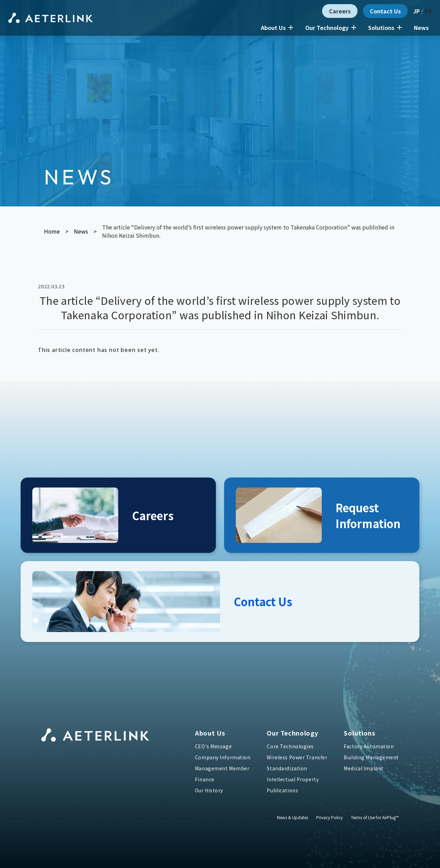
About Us (277, 28)
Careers (340, 11)
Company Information (223, 757)
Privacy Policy (329, 817)
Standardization (287, 768)
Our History (209, 790)
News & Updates (293, 817)
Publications (282, 790)
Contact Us (385, 11)
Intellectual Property (293, 779)
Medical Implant (364, 768)
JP (416, 11)
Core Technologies (290, 746)
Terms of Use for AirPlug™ (375, 817)
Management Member (222, 768)
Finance (205, 779)
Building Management (371, 757)
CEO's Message (213, 746)
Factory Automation (369, 746)
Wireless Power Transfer (297, 757)
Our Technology (331, 28)
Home (52, 231)
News (421, 28)
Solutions (385, 28)
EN (428, 11)
